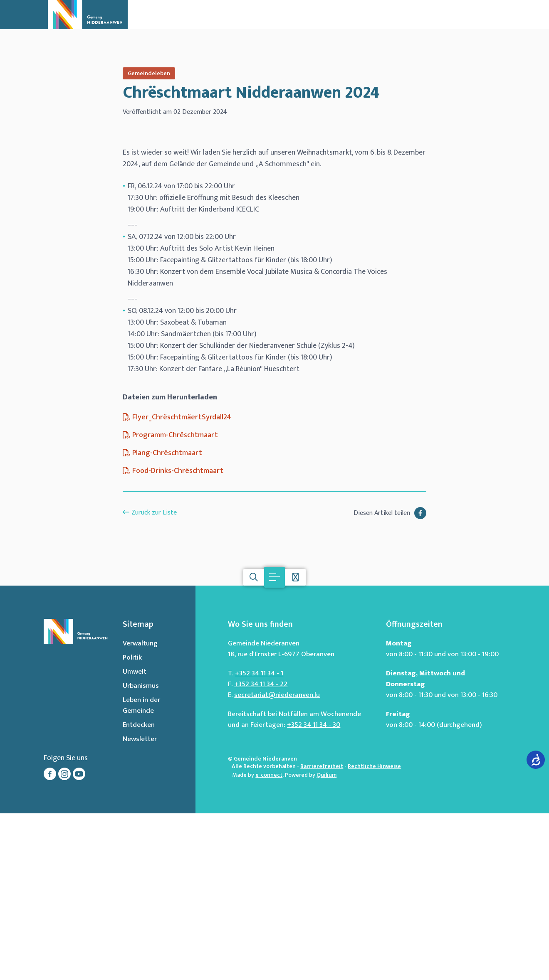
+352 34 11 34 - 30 (314, 891)
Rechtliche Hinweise (374, 933)
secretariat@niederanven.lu (277, 862)
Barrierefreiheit (322, 933)
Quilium (326, 942)
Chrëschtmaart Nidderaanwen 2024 (251, 93)
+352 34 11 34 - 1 (259, 840)
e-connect (269, 942)
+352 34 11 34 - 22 (261, 851)
